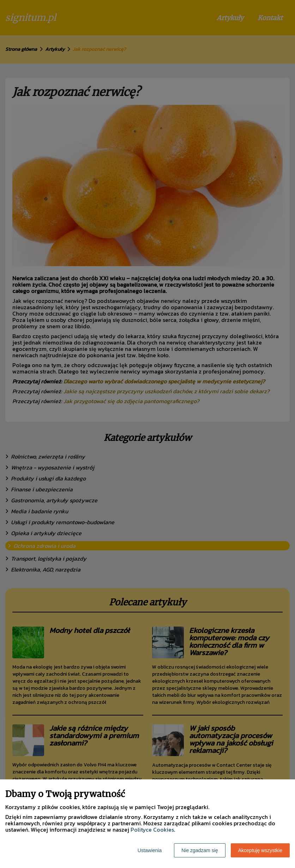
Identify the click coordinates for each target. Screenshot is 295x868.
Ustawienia (150, 850)
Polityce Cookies (152, 830)
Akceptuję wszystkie (260, 850)
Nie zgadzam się (200, 850)
